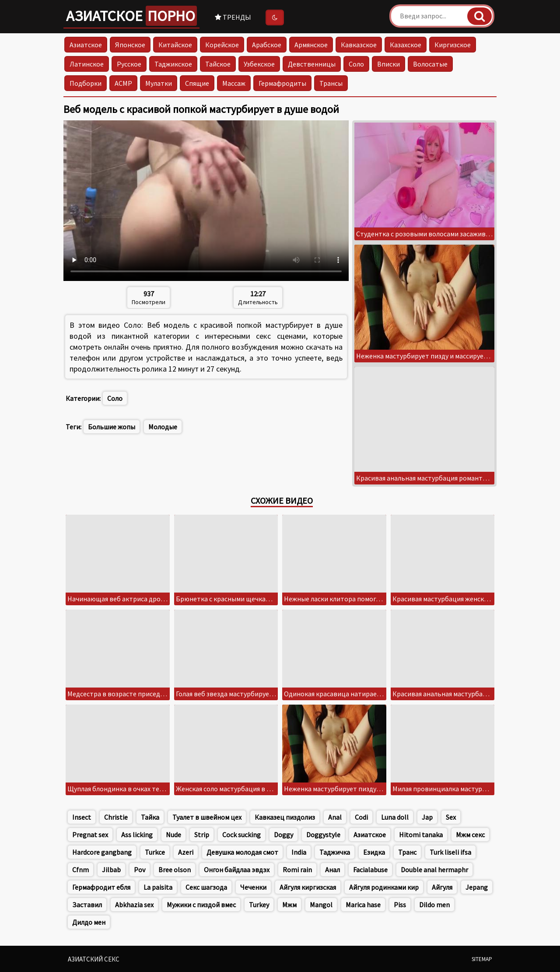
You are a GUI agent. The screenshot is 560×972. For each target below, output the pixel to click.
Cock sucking (241, 835)
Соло (356, 64)
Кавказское (359, 45)
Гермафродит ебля (101, 887)
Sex (451, 817)
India (299, 852)
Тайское (218, 64)
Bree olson (175, 870)
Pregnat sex (90, 835)
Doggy (283, 835)
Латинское (87, 64)
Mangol (321, 905)
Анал (332, 870)
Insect (82, 817)
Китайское (175, 45)
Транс (407, 852)
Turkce (155, 852)
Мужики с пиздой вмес (201, 905)
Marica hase (363, 905)
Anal (335, 817)
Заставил (87, 905)
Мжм (289, 905)
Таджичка (335, 852)
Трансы (331, 83)
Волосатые (430, 64)
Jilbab (111, 870)
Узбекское (259, 64)
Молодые (163, 427)
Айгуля (442, 887)
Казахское (406, 45)
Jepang (477, 887)
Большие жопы (112, 427)
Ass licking (137, 835)
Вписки (388, 64)
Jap (427, 817)
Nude (173, 835)
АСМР (123, 83)
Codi (361, 817)
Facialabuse (370, 870)
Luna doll (395, 817)
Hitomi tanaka (421, 835)
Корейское (222, 45)
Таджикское (173, 64)
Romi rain (297, 870)
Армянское (311, 45)
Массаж (234, 83)
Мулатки (159, 83)
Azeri (186, 852)
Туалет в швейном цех (207, 817)
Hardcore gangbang (102, 852)
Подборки (86, 83)
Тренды (233, 17)
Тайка (150, 817)
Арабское (267, 45)
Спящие (197, 83)
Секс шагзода (206, 887)
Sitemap (482, 959)
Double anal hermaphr (434, 870)
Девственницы (312, 64)
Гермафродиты (282, 83)
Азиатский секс (94, 959)
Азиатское (131, 16)
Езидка (374, 852)
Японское (130, 45)
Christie (116, 817)
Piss (400, 905)
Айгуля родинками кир (384, 887)
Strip (202, 835)
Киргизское (453, 45)
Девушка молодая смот (242, 852)
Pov (140, 870)
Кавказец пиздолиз (285, 817)
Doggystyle (323, 835)
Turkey (259, 905)
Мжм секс (470, 835)
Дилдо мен (89, 922)
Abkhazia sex (134, 905)
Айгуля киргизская (308, 887)
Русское (129, 64)
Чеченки (253, 887)
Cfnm (80, 870)
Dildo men (434, 905)
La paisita (158, 887)
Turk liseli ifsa (450, 852)
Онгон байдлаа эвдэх (237, 870)
